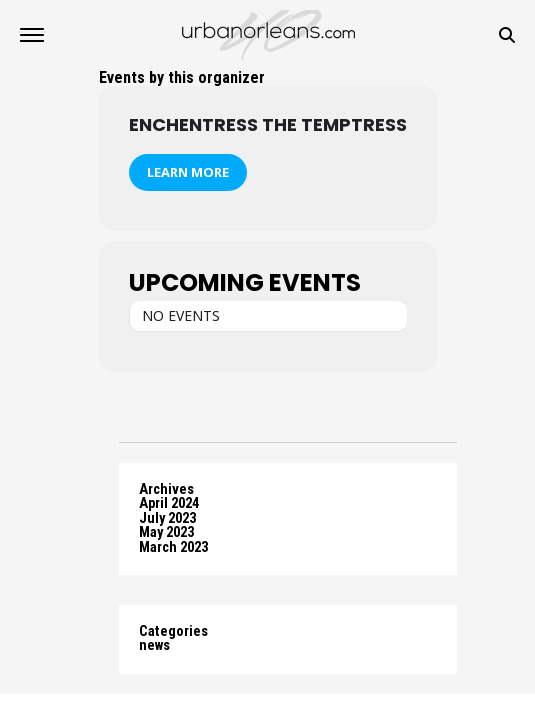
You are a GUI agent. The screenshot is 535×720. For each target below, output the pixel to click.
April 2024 (169, 503)
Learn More (188, 172)
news (154, 645)
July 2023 (167, 518)
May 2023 (166, 532)
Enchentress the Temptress (268, 124)
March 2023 (173, 547)
